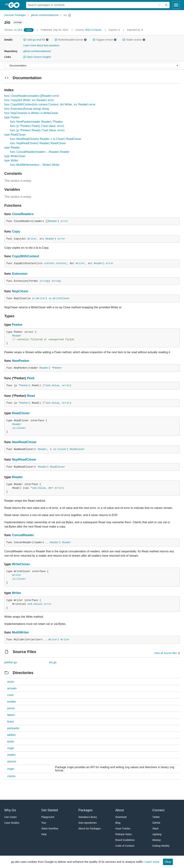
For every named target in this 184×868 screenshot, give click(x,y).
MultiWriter (20, 632)
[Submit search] (166, 5)
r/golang (157, 834)
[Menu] (92, 65)
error (64, 221)
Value (55, 386)
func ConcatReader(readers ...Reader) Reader (40, 152)
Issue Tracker (123, 828)
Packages (85, 810)
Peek (31, 378)
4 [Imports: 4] (114, 30)
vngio (11, 748)
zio (65, 15)
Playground (48, 817)
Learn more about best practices (41, 45)
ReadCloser (21, 413)
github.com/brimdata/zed (45, 15)
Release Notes (124, 834)
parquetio (13, 728)
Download (121, 817)
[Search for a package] (95, 5)
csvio (10, 695)
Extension (20, 274)
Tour (44, 823)
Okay (168, 862)
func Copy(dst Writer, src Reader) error (29, 100)
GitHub (156, 823)
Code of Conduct (125, 846)
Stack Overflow (50, 828)
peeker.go (11, 662)
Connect (158, 810)
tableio (11, 735)
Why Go (10, 810)
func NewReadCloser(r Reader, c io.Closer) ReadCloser (46, 139)
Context (61, 263)
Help (44, 834)
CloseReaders (23, 214)
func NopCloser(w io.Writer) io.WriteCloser (31, 113)
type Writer (11, 160)
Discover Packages (15, 15)
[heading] (15, 5)
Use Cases (10, 817)
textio (11, 741)
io (34, 298)
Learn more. (152, 862)
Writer (32, 239)
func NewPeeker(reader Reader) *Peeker (36, 122)
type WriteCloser (15, 156)
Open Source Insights (37, 57)
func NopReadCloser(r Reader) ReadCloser (38, 143)
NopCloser (20, 291)
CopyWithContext (26, 256)
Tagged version (105, 40)
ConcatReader (23, 535)
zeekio (11, 755)
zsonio (11, 776)
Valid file (36, 40)
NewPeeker (21, 361)
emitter (12, 702)
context (49, 263)
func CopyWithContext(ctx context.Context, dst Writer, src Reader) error (50, 104)
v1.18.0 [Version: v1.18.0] (14, 30)
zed (48, 386)
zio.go (53, 662)
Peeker (17, 325)
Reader (53, 221)
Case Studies (12, 823)
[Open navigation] (176, 5)
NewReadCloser (24, 442)
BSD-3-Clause (93, 30)
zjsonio (12, 761)
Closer (21, 428)
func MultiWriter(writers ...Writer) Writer (35, 165)
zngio (11, 769)
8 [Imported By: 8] (135, 30)
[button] (25, 40)
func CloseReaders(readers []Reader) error (32, 96)
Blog (118, 823)
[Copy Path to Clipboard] (70, 15)
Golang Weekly (161, 846)
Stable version (134, 40)
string (44, 281)
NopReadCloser (24, 459)
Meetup (157, 840)
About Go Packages (90, 828)
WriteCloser (61, 298)
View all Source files (166, 653)
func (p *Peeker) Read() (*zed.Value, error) (37, 130)
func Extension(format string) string (27, 109)
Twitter (156, 817)
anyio (11, 682)
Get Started (50, 810)
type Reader (12, 148)
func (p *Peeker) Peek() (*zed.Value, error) (37, 126)
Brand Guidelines (125, 840)
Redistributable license (71, 40)
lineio (11, 722)
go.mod (37, 40)
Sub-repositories (88, 823)
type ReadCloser (15, 135)
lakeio (11, 715)
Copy (16, 231)
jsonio (11, 708)
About (120, 810)
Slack (155, 828)
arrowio (12, 688)
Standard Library (88, 817)
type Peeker (12, 117)
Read (31, 396)
